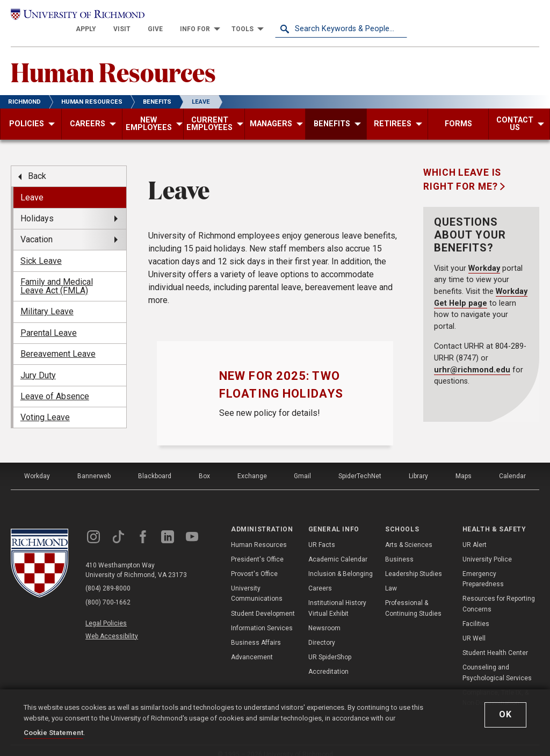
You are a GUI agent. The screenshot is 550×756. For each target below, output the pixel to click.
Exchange (252, 464)
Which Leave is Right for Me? (462, 168)
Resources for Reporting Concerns (499, 592)
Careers (320, 577)
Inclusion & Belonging (341, 562)
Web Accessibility (112, 624)
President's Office (257, 548)
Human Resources (113, 60)
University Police (487, 548)
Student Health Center (495, 641)
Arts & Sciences (409, 533)
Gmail (302, 464)
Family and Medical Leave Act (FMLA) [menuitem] (57, 274)
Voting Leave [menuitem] (45, 405)
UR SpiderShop (330, 645)
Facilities (476, 612)
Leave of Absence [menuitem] (55, 384)
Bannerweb (94, 464)
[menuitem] (218, 17)
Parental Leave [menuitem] (49, 321)
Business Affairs (256, 631)
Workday (484, 257)
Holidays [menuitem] (37, 207)
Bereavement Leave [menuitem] (58, 342)
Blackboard (155, 464)
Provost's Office (254, 562)
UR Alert (475, 533)
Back (37, 164)
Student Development (263, 602)
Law (391, 577)
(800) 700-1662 (108, 591)
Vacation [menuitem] (37, 228)
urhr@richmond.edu (472, 358)
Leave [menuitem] (32, 186)
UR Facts (322, 533)
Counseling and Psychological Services (497, 661)
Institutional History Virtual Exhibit (337, 596)
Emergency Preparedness (483, 567)
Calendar (512, 464)
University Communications (257, 582)
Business (399, 548)
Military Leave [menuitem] (47, 300)
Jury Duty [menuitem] (38, 363)
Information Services (262, 616)
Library (418, 464)
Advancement (252, 645)
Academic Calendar (338, 548)
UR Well (474, 627)
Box (204, 464)
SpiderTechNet (360, 464)
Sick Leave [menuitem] (41, 249)
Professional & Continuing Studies (413, 596)
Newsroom (324, 616)
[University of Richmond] (77, 17)
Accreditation (328, 660)
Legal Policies (106, 611)
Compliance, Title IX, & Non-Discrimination (495, 686)
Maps (464, 464)
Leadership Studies (414, 562)
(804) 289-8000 (108, 577)
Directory (322, 631)
